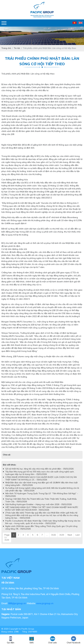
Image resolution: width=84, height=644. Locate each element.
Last (78, 535)
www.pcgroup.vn (45, 603)
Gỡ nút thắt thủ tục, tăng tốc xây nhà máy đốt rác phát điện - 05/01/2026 (39, 469)
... (47, 535)
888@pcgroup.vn (17, 603)
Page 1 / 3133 (7, 537)
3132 (54, 535)
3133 (62, 535)
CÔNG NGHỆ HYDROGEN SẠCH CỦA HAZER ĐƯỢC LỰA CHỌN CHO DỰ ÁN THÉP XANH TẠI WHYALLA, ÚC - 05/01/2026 (41, 478)
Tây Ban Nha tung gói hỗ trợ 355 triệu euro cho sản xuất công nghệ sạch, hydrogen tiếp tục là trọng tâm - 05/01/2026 (40, 473)
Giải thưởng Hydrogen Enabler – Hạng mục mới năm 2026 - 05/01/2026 (38, 504)
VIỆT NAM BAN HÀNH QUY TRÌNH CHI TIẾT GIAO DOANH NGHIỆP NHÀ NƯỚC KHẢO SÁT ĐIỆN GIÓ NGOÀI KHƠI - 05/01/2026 (42, 509)
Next (70, 535)
